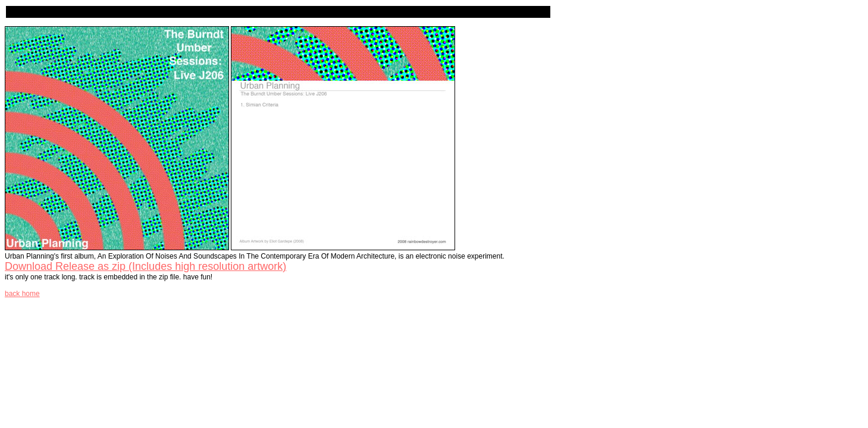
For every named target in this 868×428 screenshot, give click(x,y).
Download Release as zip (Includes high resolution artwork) (145, 266)
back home (22, 294)
